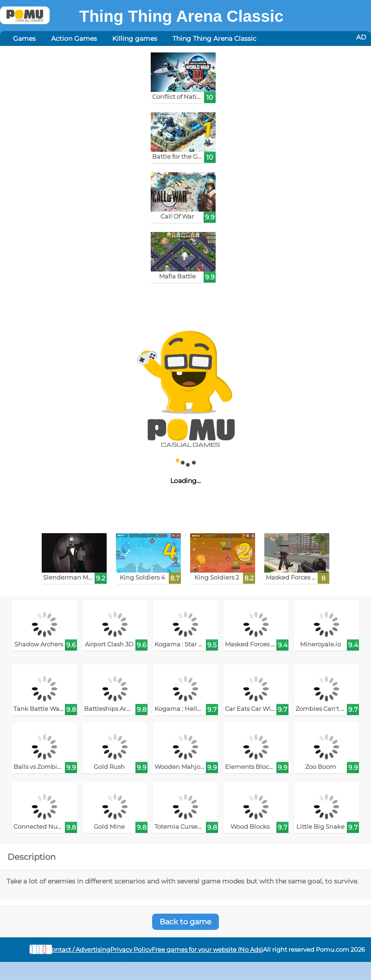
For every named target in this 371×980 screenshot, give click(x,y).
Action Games (74, 39)
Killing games (135, 39)
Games (24, 39)
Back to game (185, 922)
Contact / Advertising (79, 950)
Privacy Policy (131, 950)
